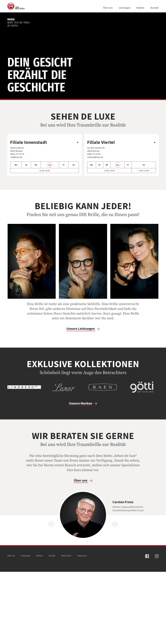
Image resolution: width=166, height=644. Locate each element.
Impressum (82, 628)
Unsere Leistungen (83, 367)
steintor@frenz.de (95, 196)
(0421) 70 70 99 (94, 193)
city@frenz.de (16, 196)
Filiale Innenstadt (29, 181)
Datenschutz (66, 628)
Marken (140, 8)
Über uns (108, 8)
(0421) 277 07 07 (18, 193)
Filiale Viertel (101, 181)
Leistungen (125, 8)
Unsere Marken (83, 475)
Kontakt (155, 8)
